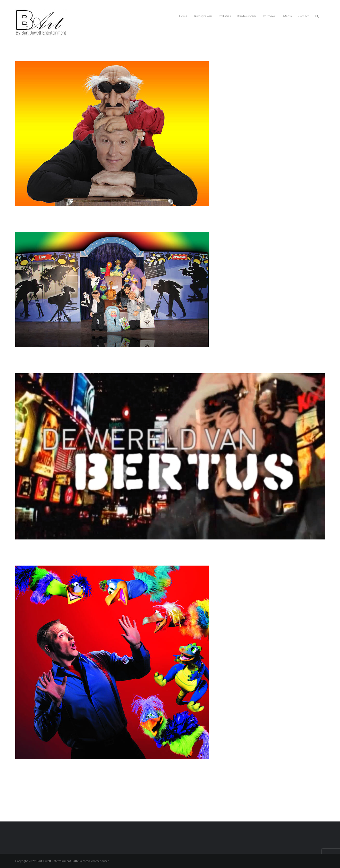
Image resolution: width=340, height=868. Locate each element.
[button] (317, 16)
